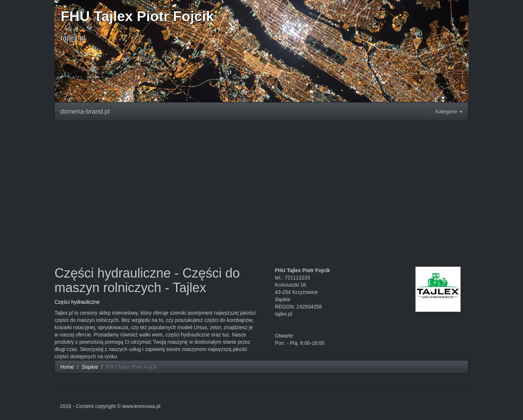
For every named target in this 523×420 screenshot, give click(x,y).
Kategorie (449, 112)
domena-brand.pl (85, 112)
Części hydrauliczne (77, 302)
